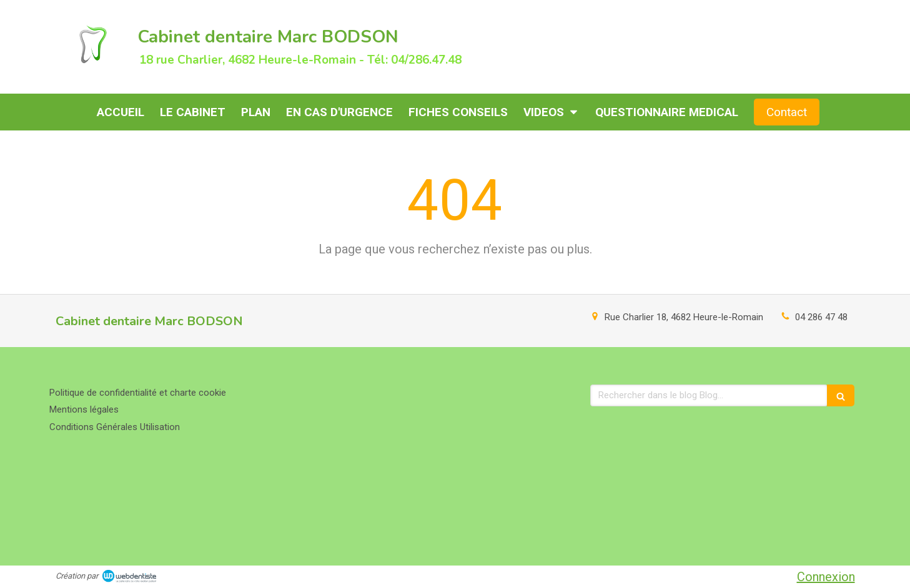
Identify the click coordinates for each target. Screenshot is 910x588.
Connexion (826, 577)
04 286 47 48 (821, 317)
